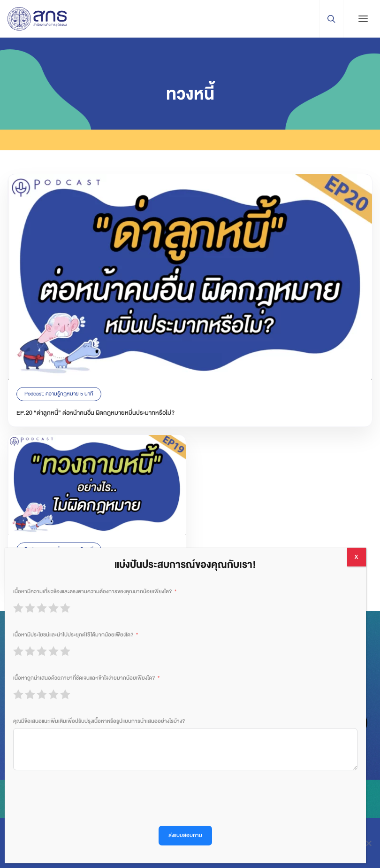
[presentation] (84, 798)
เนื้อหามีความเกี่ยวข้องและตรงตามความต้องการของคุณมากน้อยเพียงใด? (92, 592)
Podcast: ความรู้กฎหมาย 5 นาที (59, 394)
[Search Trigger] (331, 19)
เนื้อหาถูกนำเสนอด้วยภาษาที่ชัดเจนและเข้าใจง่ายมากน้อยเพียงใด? (84, 678)
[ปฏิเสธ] (368, 843)
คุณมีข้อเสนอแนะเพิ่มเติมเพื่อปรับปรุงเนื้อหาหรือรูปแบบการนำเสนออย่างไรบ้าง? (99, 721)
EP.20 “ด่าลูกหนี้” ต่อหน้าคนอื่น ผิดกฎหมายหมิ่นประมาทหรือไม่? (95, 413)
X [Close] (356, 557)
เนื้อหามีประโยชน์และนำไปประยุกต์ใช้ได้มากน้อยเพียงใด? (73, 635)
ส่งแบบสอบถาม (185, 835)
